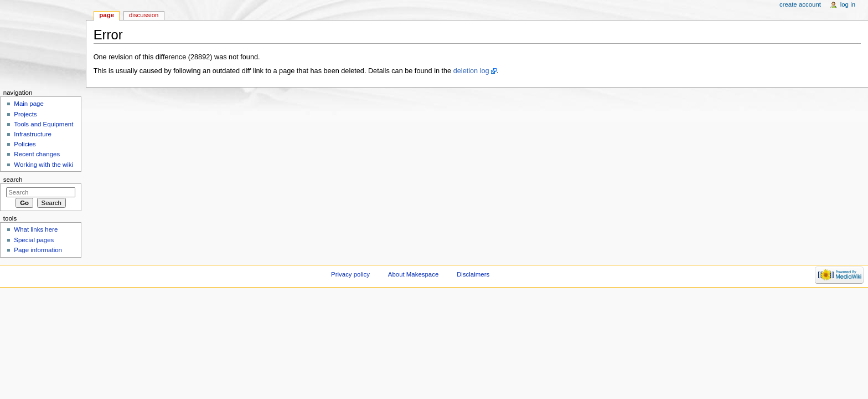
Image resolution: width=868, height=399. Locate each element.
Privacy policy (350, 274)
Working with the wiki (43, 165)
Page (107, 15)
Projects (25, 114)
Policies (25, 144)
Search (13, 180)
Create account (800, 4)
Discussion (144, 15)
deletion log (471, 71)
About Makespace (413, 274)
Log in (848, 4)
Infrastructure (32, 134)
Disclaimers (473, 274)
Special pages (34, 240)
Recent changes (37, 154)
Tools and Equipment (43, 124)
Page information (38, 250)
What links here (36, 229)
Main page (29, 104)
